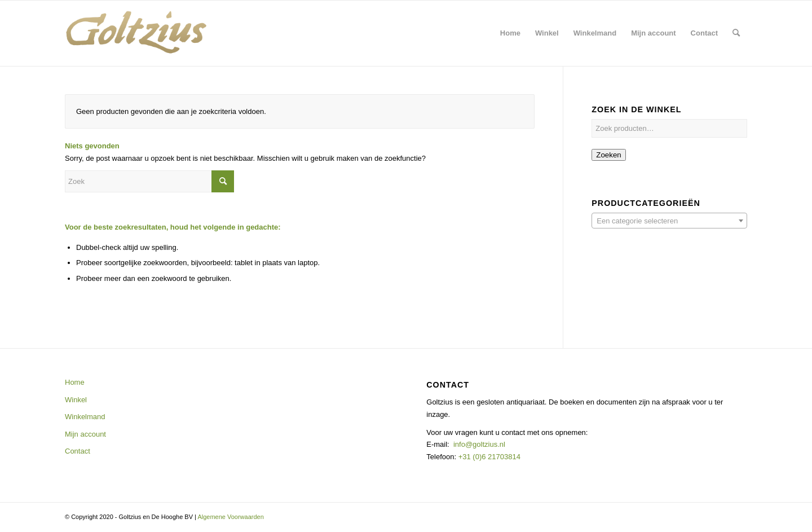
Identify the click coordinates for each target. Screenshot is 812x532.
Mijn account (85, 434)
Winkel (76, 400)
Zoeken (608, 155)
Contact (78, 451)
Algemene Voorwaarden (230, 517)
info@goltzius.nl (479, 444)
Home (75, 382)
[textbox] (669, 221)
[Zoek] (736, 33)
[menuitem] (510, 33)
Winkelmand (85, 417)
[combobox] (669, 221)
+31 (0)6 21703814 (488, 457)
